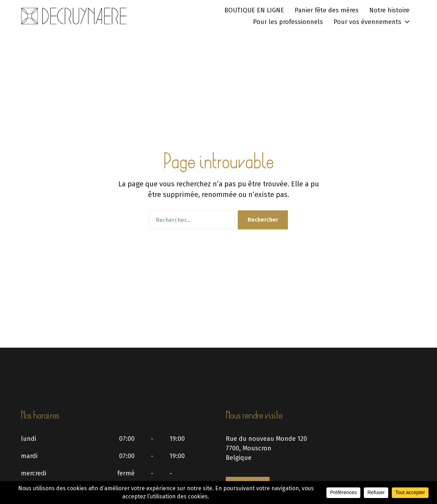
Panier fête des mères (327, 10)
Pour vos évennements (367, 22)
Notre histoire (389, 10)
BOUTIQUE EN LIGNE (254, 10)
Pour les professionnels (288, 22)
